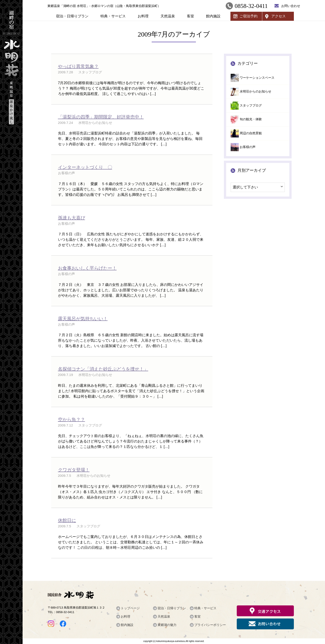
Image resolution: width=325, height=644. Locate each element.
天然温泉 (168, 16)
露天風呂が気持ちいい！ (83, 319)
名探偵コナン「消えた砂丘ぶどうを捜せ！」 (103, 369)
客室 (190, 16)
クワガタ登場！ (74, 470)
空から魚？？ (72, 419)
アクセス (279, 16)
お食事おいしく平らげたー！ (87, 268)
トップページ (130, 608)
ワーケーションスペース (257, 78)
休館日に (67, 520)
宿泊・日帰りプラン (72, 16)
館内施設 (213, 16)
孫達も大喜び (72, 218)
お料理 (143, 16)
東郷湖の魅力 (167, 625)
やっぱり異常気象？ (78, 66)
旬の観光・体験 (251, 119)
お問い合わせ (291, 6)
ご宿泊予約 (248, 16)
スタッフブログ (251, 105)
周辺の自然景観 (251, 133)
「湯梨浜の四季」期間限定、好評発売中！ (101, 117)
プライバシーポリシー (210, 625)
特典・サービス (113, 16)
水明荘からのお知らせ (255, 92)
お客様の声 (248, 147)
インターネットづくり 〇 (85, 167)
